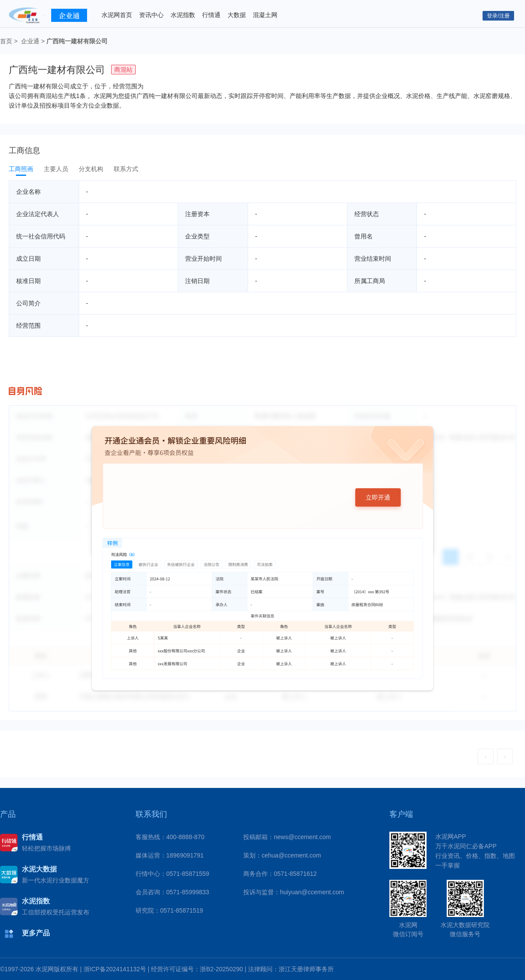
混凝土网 (265, 15)
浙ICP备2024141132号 (115, 969)
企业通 (30, 41)
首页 (6, 41)
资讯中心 (151, 15)
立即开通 (378, 497)
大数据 (237, 15)
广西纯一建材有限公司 (77, 41)
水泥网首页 (117, 15)
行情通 (211, 15)
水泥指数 (183, 15)
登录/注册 (498, 16)
